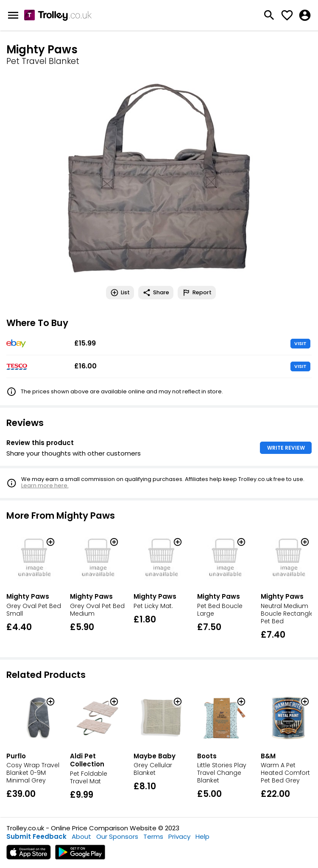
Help (202, 836)
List (120, 293)
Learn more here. (45, 485)
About (81, 836)
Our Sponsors (117, 836)
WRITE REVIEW (286, 448)
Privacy (179, 836)
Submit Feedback (36, 836)
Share (156, 293)
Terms (153, 836)
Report (197, 293)
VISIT (300, 343)
